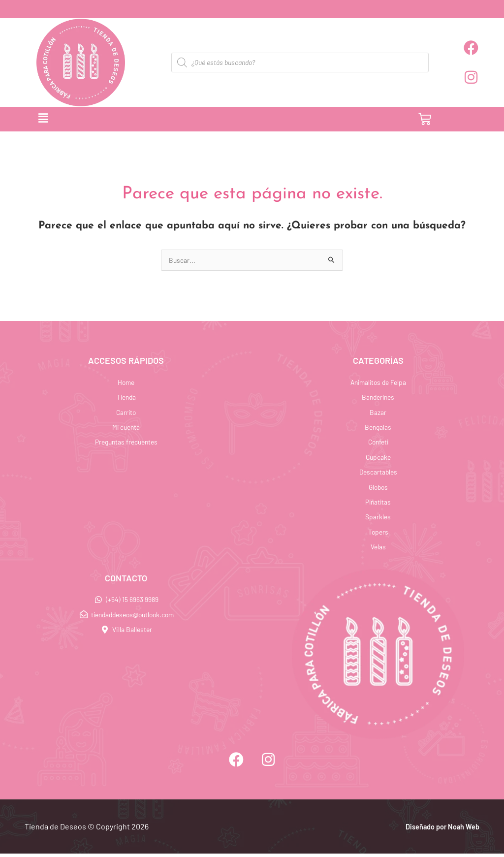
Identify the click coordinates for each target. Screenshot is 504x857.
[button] (168, 119)
